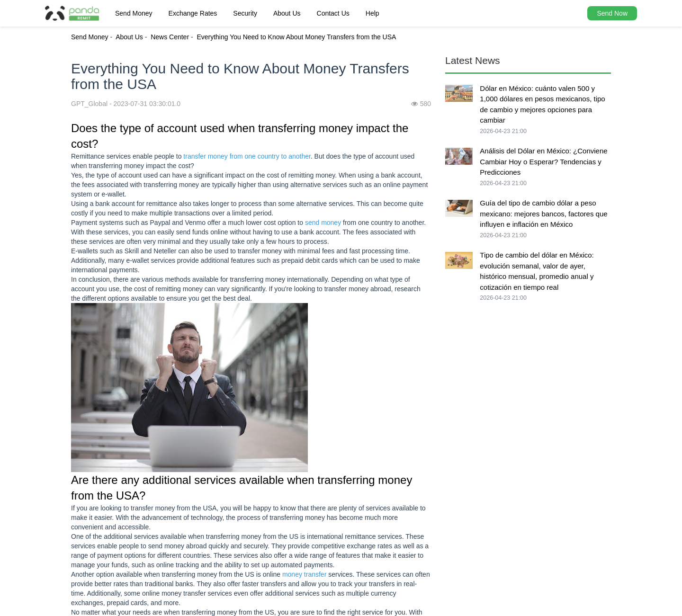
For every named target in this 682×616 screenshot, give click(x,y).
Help (372, 13)
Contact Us (333, 13)
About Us (287, 13)
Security (245, 13)
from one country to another (270, 156)
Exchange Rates (193, 13)
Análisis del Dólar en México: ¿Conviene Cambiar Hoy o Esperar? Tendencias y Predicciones (543, 161)
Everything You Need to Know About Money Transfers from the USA (296, 37)
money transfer (304, 574)
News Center (170, 37)
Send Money (134, 13)
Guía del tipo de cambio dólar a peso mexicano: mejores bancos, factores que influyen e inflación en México (543, 214)
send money (323, 223)
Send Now (612, 13)
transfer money (205, 156)
